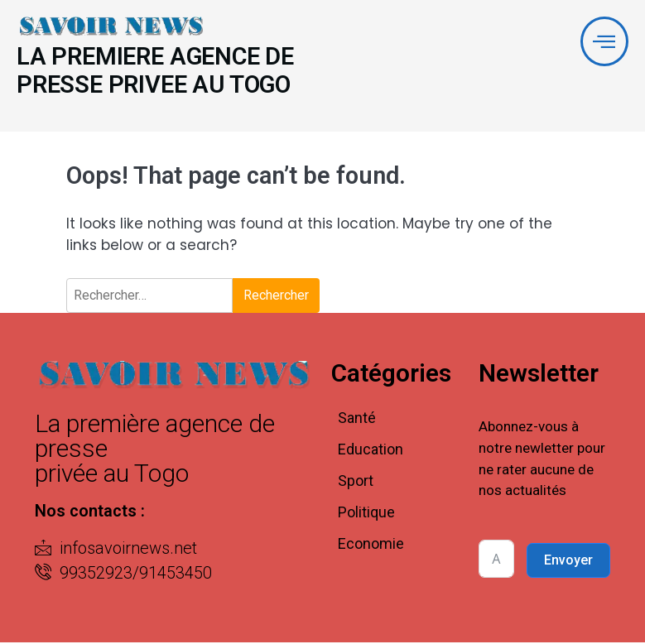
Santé (357, 419)
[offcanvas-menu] (604, 42)
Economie (371, 545)
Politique (366, 514)
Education (371, 451)
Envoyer (568, 562)
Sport (356, 482)
